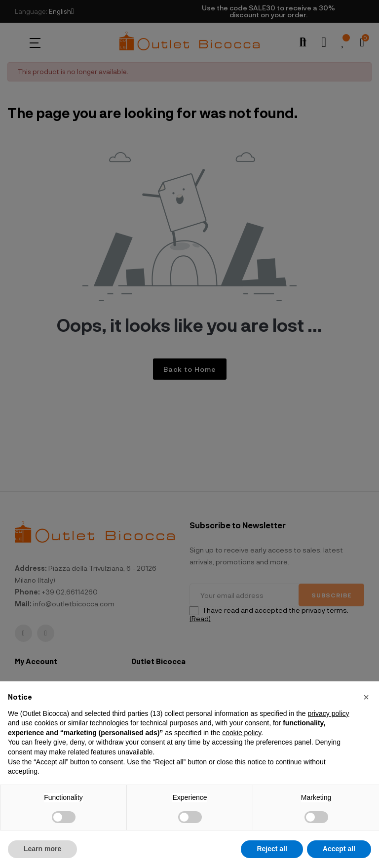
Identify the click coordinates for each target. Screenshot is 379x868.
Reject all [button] (272, 849)
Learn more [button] (42, 849)
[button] (366, 697)
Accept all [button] (339, 849)
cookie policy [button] (242, 733)
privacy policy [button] (328, 713)
